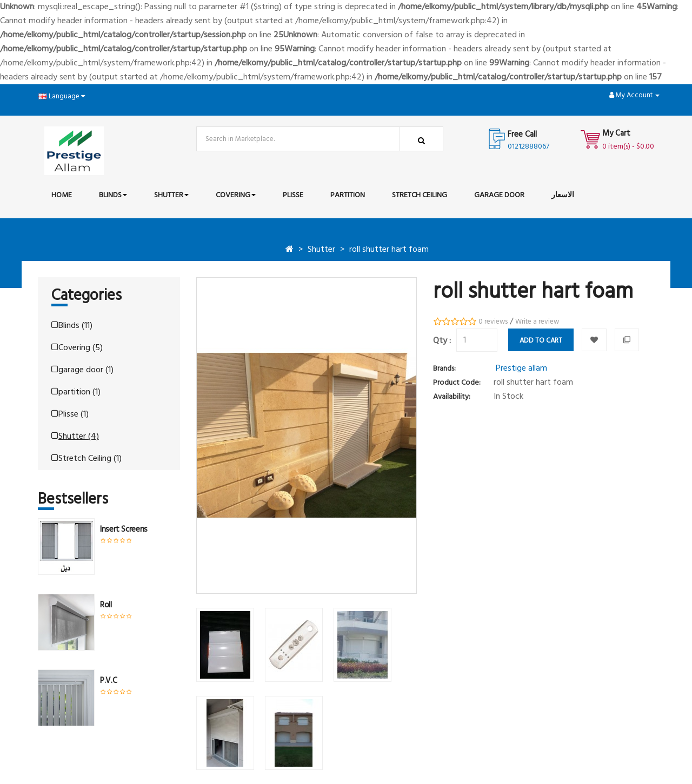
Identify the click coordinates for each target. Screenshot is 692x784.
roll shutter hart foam (389, 250)
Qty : (442, 341)
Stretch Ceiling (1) (86, 459)
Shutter (321, 250)
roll (106, 605)
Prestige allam (521, 368)
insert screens (124, 530)
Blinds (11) (72, 326)
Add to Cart (541, 341)
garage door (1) (82, 370)
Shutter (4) (75, 437)
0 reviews (493, 322)
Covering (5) (77, 348)
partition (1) (76, 392)
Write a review (537, 322)
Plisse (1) (70, 414)
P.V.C (108, 681)
